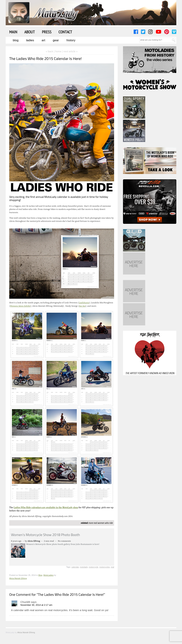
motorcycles (105, 567)
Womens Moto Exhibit (20, 306)
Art (43, 40)
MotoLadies (48, 575)
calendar (75, 567)
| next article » (70, 51)
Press (47, 32)
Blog (16, 40)
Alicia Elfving (34, 541)
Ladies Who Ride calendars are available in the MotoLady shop (46, 507)
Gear (56, 40)
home (58, 51)
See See (82, 306)
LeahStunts (84, 303)
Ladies (30, 40)
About (30, 32)
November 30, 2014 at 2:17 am (36, 605)
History (71, 40)
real (113, 567)
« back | (51, 51)
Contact (65, 32)
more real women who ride (101, 523)
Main (13, 32)
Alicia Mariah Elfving (18, 578)
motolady (84, 567)
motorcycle (94, 567)
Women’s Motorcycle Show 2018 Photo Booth (45, 535)
